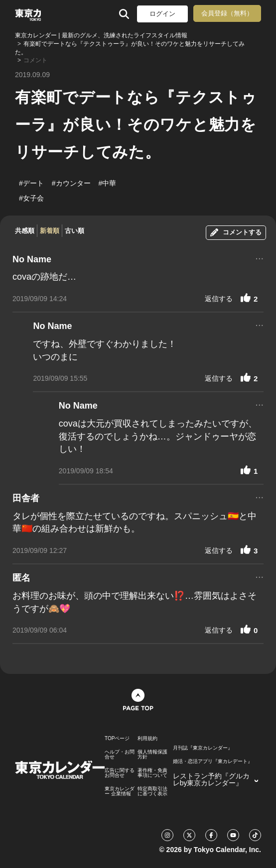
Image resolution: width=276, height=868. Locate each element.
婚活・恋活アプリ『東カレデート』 (213, 761)
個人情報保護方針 (152, 755)
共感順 (25, 231)
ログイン (162, 14)
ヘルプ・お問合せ (120, 755)
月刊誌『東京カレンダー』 (203, 748)
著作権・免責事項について (152, 773)
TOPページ (117, 739)
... (259, 257)
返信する (219, 299)
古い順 (74, 231)
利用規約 (147, 739)
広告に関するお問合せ (120, 773)
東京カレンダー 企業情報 (120, 791)
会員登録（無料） (227, 13)
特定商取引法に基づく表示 (152, 791)
